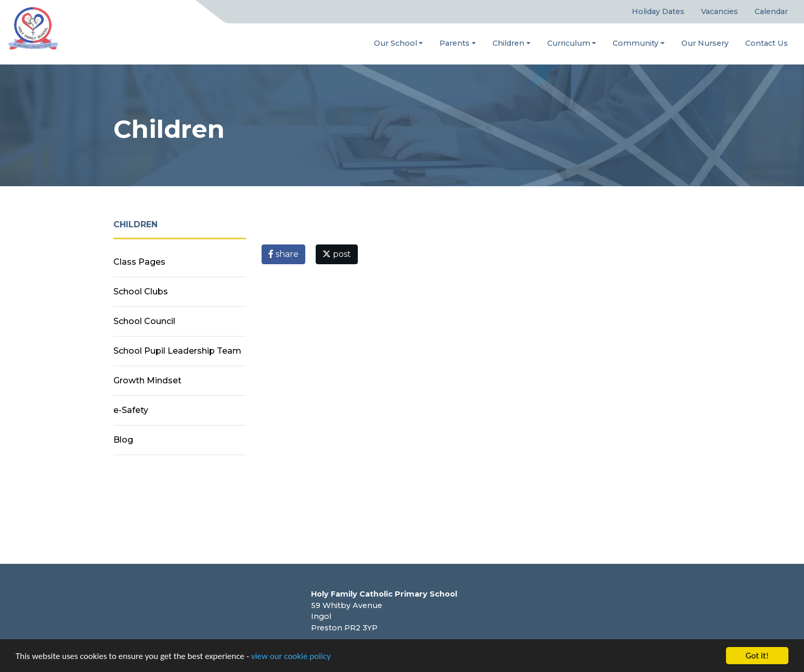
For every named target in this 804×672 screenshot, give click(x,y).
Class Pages (139, 262)
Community (636, 43)
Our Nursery (705, 43)
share (283, 254)
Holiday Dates (658, 11)
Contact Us (767, 43)
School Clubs (141, 292)
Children (508, 43)
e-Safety (131, 410)
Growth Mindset (147, 380)
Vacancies (719, 11)
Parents (455, 43)
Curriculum (569, 43)
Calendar (771, 11)
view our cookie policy (291, 656)
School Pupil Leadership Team (177, 351)
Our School (395, 43)
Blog (123, 440)
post (337, 254)
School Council (144, 321)
